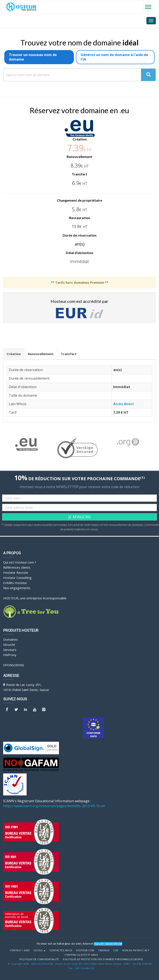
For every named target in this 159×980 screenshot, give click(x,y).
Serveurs (10, 650)
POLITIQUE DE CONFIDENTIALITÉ (39, 959)
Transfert (69, 354)
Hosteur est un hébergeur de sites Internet (65, 944)
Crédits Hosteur (15, 583)
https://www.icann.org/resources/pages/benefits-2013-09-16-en (54, 806)
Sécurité (9, 645)
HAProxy (10, 655)
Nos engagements (17, 588)
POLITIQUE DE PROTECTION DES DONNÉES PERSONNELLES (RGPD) (103, 959)
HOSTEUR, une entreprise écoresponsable (35, 598)
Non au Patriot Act (136, 950)
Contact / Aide (20, 950)
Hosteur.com (85, 950)
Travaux (104, 950)
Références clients (17, 567)
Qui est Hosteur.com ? (20, 562)
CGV (116, 950)
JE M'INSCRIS (80, 517)
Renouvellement (41, 354)
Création (14, 354)
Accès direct (124, 404)
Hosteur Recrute (16, 572)
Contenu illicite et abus (81, 955)
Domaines (11, 639)
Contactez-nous (61, 950)
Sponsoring (14, 665)
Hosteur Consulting (17, 578)
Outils (40, 950)
